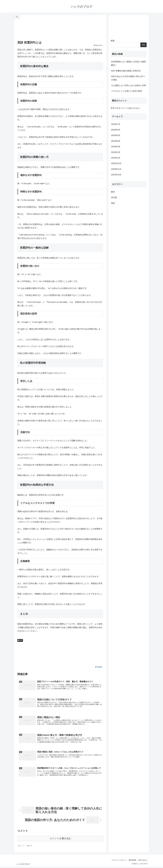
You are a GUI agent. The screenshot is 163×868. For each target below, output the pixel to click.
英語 (20, 640)
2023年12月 (116, 163)
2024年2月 (116, 152)
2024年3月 (116, 147)
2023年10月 (116, 175)
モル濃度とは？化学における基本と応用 (128, 85)
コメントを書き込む (60, 840)
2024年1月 (116, 158)
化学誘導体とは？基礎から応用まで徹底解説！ (128, 63)
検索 (113, 41)
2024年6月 (116, 130)
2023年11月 (116, 169)
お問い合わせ (142, 861)
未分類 (114, 197)
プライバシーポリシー (118, 861)
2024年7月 (116, 124)
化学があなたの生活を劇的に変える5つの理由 (128, 78)
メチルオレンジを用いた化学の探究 (127, 91)
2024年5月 (116, 135)
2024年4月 (116, 141)
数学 (113, 192)
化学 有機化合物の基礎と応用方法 (126, 71)
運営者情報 (132, 861)
